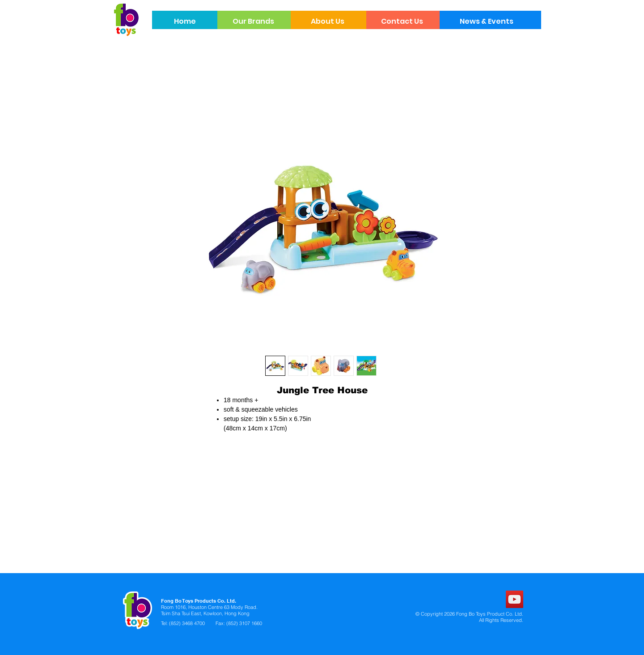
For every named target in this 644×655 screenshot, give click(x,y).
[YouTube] (515, 599)
